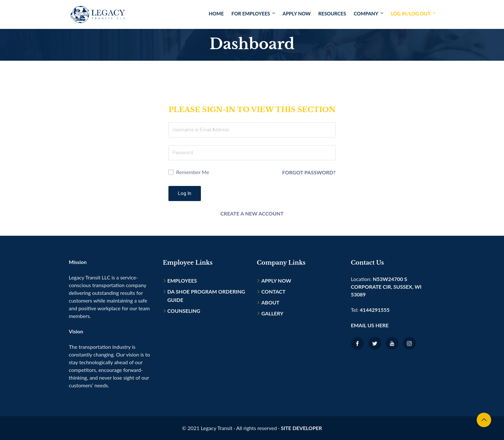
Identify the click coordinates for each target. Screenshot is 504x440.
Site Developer (301, 428)
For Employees (254, 13)
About (270, 302)
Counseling (184, 311)
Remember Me (189, 172)
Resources (332, 13)
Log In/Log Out (413, 13)
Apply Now (297, 13)
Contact (273, 291)
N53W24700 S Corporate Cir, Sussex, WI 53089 (386, 287)
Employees (182, 281)
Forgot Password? (309, 172)
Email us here (370, 325)
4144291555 (375, 310)
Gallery (272, 313)
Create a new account (252, 213)
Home (216, 13)
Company (369, 13)
